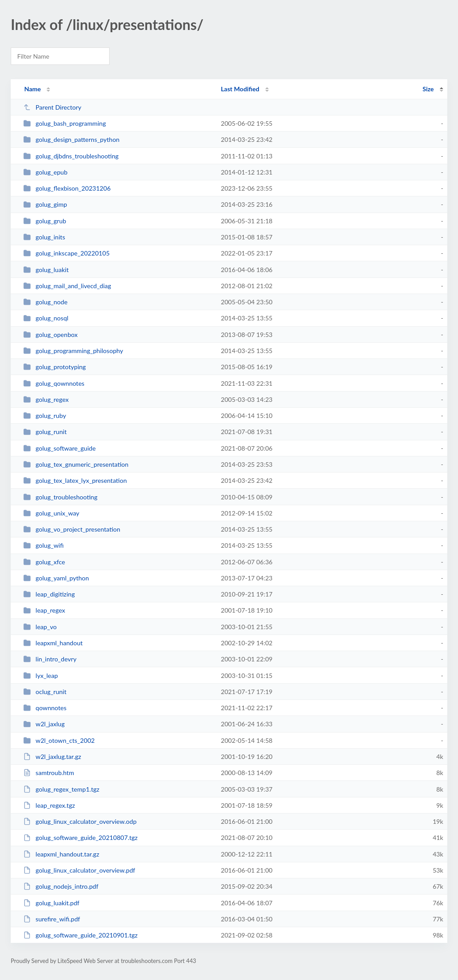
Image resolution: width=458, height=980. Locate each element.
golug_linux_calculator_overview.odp (80, 821)
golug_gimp (45, 204)
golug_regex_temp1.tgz (61, 789)
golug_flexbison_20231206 (67, 188)
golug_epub (45, 172)
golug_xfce (44, 562)
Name (32, 89)
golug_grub (45, 221)
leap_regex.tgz (49, 805)
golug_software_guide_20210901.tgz (81, 935)
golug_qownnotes (54, 383)
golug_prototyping (55, 367)
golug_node (45, 302)
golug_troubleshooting (60, 497)
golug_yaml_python (56, 578)
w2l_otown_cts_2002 (59, 740)
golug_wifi (43, 545)
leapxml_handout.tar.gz (61, 854)
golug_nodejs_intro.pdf (61, 886)
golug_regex (46, 399)
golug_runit (45, 432)
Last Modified (240, 89)
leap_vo (40, 627)
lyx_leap (40, 675)
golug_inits (44, 237)
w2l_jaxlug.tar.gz (52, 756)
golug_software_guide (59, 448)
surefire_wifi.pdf (52, 919)
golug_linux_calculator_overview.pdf (79, 870)
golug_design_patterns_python (71, 139)
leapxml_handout (53, 643)
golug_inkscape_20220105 (66, 253)
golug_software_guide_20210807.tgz (81, 837)
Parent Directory (52, 107)
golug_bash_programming (65, 123)
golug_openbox (50, 334)
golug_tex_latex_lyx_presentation (75, 480)
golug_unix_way (51, 513)
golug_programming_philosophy (73, 351)
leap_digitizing (49, 594)
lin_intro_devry (50, 659)
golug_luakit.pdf (51, 903)
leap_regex (44, 610)
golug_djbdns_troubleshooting (71, 156)
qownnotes (45, 708)
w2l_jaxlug (44, 724)
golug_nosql (46, 318)
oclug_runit (45, 692)
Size (428, 89)
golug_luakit (46, 270)
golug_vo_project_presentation (72, 529)
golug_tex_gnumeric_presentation (76, 464)
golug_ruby (45, 415)
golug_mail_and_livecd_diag (67, 286)
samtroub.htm (49, 773)
